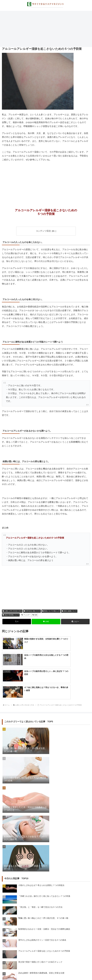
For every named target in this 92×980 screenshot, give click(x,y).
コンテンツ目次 (43, 231)
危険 (35, 615)
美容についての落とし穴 (51, 611)
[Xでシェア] (17, 622)
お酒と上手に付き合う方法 (12, 611)
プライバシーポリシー (46, 972)
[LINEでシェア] (46, 622)
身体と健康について (69, 611)
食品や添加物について (11, 615)
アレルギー (26, 615)
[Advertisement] (46, 29)
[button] (75, 622)
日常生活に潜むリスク (32, 611)
